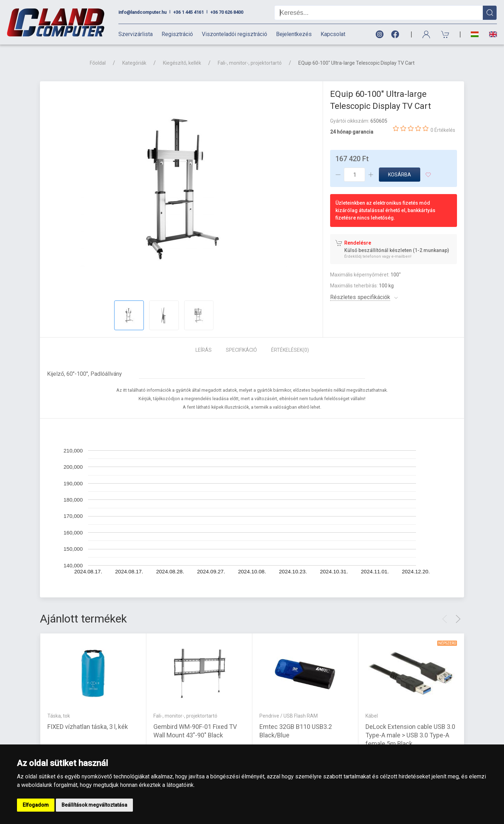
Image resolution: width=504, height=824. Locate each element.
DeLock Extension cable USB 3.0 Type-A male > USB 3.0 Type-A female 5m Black (410, 735)
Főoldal (98, 63)
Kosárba (400, 175)
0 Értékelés (443, 130)
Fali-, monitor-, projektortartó (250, 63)
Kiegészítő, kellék (182, 63)
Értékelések (290, 350)
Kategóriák (134, 63)
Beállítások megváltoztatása (94, 805)
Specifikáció (241, 350)
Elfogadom (36, 805)
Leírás (204, 350)
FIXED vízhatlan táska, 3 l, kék (88, 726)
